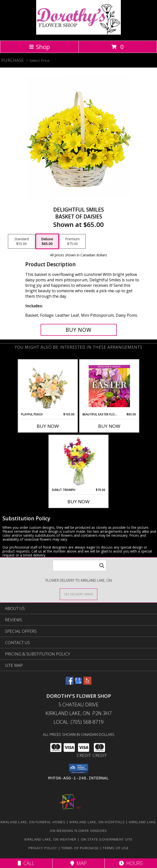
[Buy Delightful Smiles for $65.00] (79, 330)
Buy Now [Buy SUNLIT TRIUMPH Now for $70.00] (78, 502)
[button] (79, 769)
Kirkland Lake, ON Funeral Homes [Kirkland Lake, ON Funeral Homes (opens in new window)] (33, 822)
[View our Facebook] (70, 683)
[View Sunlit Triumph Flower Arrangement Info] (79, 461)
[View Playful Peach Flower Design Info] (48, 386)
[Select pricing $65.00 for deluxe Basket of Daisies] (47, 241)
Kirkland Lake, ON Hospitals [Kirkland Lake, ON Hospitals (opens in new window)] (97, 822)
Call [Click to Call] (26, 863)
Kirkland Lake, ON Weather (51, 839)
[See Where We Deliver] (78, 594)
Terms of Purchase (80, 848)
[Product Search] (79, 566)
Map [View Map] (78, 863)
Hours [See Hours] (131, 863)
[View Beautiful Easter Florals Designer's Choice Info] (109, 386)
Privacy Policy (43, 848)
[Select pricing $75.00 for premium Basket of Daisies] (72, 241)
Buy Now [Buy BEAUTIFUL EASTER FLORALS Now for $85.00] (109, 426)
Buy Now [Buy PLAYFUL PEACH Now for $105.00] (48, 426)
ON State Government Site (107, 839)
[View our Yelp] (87, 683)
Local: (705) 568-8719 (78, 722)
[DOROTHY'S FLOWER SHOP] (78, 33)
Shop (39, 47)
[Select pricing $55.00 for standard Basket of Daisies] (22, 241)
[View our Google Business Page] (78, 683)
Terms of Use (116, 848)
